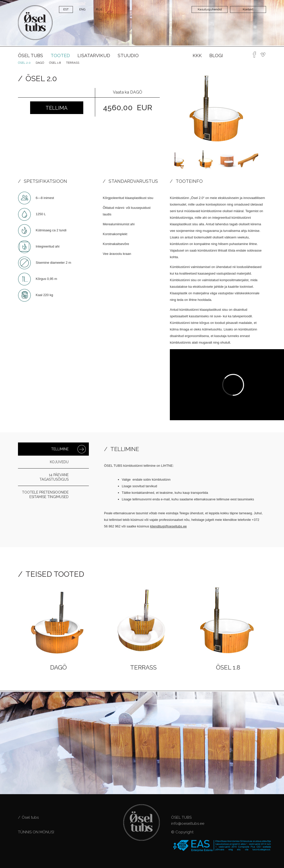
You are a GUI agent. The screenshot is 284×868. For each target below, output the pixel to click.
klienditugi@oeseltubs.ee (168, 526)
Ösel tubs (31, 55)
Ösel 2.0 (24, 63)
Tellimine (60, 449)
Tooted (60, 55)
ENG (82, 9)
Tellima (57, 108)
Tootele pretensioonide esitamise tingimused (45, 495)
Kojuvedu (59, 462)
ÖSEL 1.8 (55, 63)
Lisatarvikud (94, 55)
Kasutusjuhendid (210, 9)
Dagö (40, 63)
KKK (197, 55)
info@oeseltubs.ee (188, 824)
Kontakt (248, 9)
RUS (99, 9)
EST (66, 9)
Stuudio (128, 55)
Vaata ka (128, 92)
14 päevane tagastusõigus (54, 477)
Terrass (73, 63)
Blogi (216, 55)
